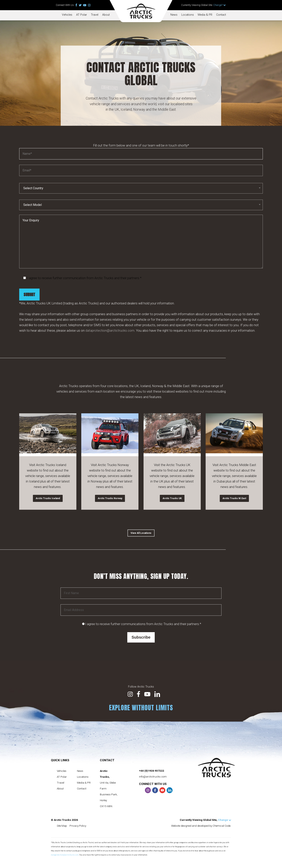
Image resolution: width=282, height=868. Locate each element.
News (174, 15)
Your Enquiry (141, 254)
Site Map (62, 826)
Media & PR (205, 15)
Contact (221, 15)
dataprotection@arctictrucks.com (110, 343)
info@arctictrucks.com (153, 777)
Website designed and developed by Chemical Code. (201, 826)
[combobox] (141, 201)
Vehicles (67, 15)
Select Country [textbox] (33, 201)
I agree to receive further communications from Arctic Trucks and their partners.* (143, 624)
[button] (141, 533)
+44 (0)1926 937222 (152, 771)
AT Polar (82, 15)
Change (225, 820)
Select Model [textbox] (33, 218)
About (106, 15)
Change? (220, 5)
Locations (188, 15)
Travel (95, 15)
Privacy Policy (78, 826)
